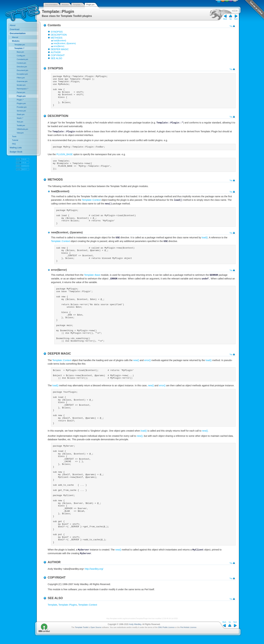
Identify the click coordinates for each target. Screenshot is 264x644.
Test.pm (20, 122)
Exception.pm (22, 74)
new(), (140, 436)
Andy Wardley (135, 624)
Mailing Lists (16, 148)
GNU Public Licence (166, 627)
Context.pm (21, 63)
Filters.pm (21, 78)
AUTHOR (56, 52)
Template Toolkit (82, 627)
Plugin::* (20, 100)
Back (225, 19)
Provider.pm (22, 107)
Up (231, 19)
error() (147, 360)
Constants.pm (22, 59)
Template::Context (91, 200)
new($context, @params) (65, 43)
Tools (14, 136)
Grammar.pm (22, 81)
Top (231, 26)
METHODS (57, 38)
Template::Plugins (68, 605)
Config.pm (21, 56)
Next (236, 19)
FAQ (14, 144)
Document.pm (22, 70)
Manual (15, 37)
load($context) (60, 41)
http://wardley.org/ (94, 569)
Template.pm (20, 45)
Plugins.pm (21, 103)
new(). (205, 431)
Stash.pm (21, 114)
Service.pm (21, 111)
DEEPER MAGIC (60, 49)
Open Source (96, 627)
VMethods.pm (22, 129)
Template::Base (92, 275)
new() (136, 360)
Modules (65, 5)
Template (52, 605)
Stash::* (20, 118)
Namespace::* (23, 89)
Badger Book (16, 152)
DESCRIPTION (59, 35)
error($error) (59, 46)
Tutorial (15, 140)
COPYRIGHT (58, 55)
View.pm (20, 133)
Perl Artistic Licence (188, 627)
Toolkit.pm (21, 125)
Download (15, 29)
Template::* (78, 5)
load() (205, 238)
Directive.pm (22, 67)
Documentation (51, 5)
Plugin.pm (90, 5)
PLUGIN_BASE (64, 154)
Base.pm (20, 52)
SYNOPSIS (57, 32)
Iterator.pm (21, 85)
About (13, 25)
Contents (54, 25)
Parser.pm (21, 92)
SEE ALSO (56, 58)
